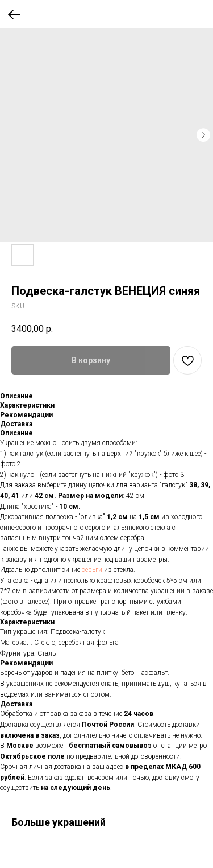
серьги (92, 570)
